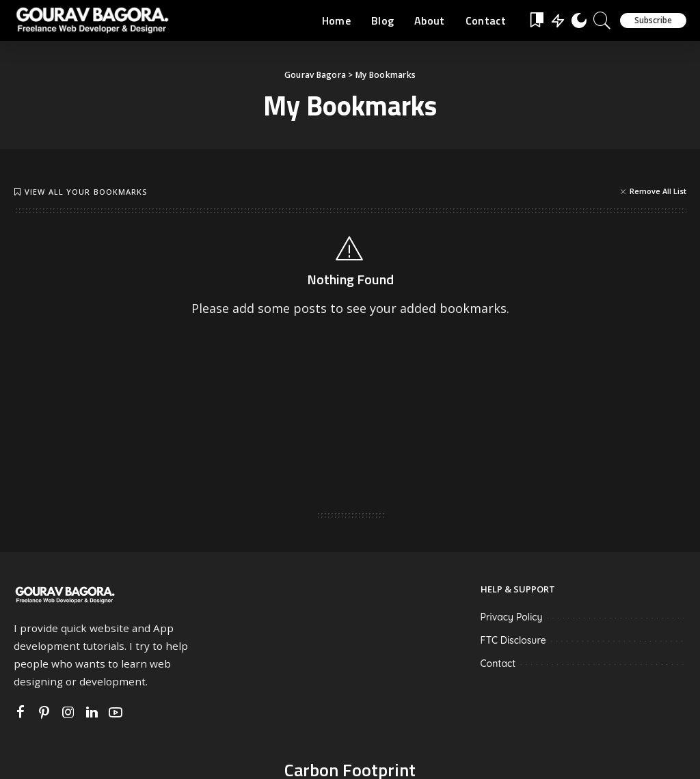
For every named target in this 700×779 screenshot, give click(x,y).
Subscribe (653, 20)
